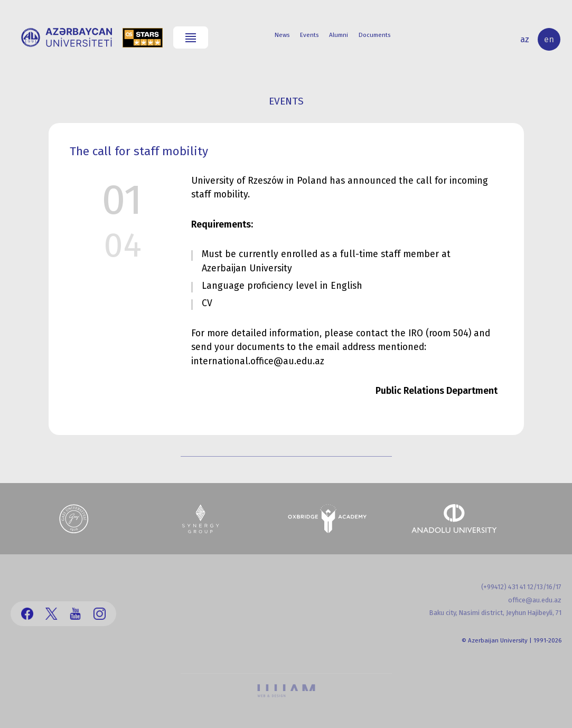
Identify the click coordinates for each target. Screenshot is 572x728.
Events (309, 35)
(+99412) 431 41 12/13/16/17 (521, 587)
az (525, 39)
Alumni (339, 35)
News (282, 35)
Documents (374, 35)
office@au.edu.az (535, 600)
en (549, 39)
